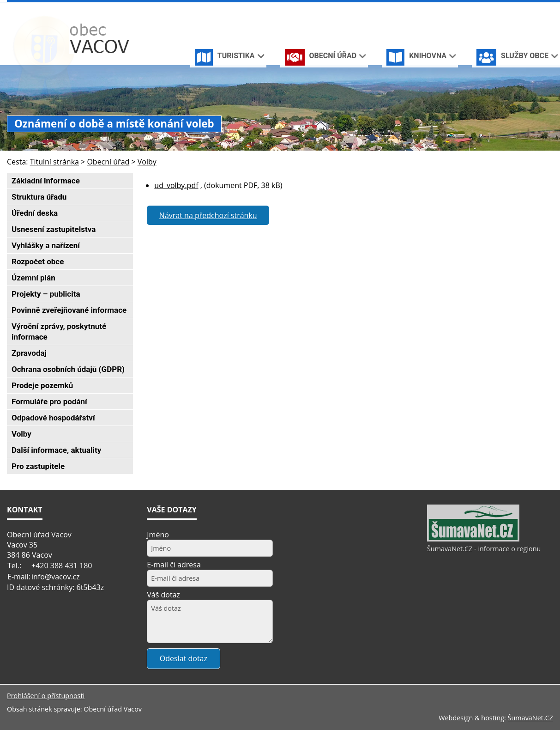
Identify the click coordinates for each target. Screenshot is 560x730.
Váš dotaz (163, 595)
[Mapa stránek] (534, 9)
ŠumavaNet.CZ (530, 718)
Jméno (158, 535)
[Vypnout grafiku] (519, 9)
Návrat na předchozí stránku (208, 215)
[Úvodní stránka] (504, 9)
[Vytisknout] (549, 9)
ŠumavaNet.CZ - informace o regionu (484, 549)
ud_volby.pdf (176, 185)
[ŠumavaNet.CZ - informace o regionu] (473, 539)
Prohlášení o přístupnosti (46, 696)
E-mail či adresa (174, 565)
